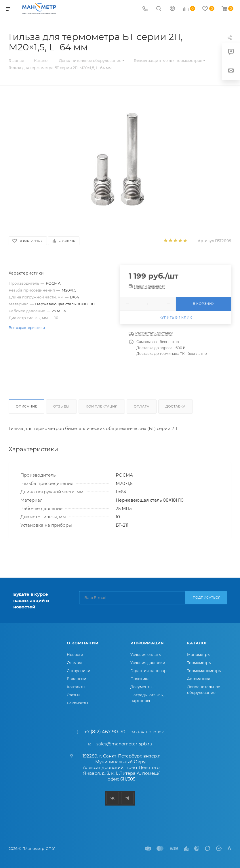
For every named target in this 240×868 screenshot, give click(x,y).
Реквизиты (77, 703)
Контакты (76, 687)
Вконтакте (113, 798)
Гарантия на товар (148, 671)
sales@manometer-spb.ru (124, 744)
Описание (26, 406)
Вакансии (77, 679)
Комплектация (102, 406)
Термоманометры (204, 671)
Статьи (73, 695)
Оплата (142, 406)
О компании (83, 643)
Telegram (127, 798)
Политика (140, 679)
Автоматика (199, 679)
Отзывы (61, 406)
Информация (147, 643)
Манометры (199, 654)
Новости (75, 654)
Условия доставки (148, 663)
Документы (141, 687)
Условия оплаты (146, 654)
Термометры (199, 663)
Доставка (176, 406)
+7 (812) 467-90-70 (105, 732)
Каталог (198, 643)
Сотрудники (79, 671)
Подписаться (207, 597)
